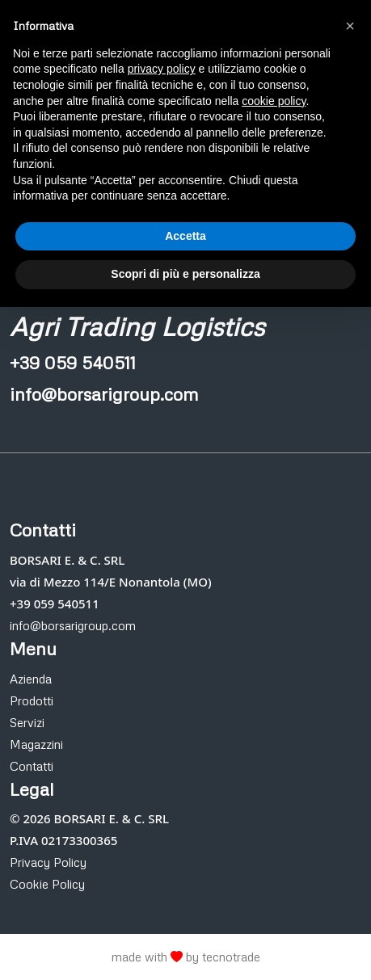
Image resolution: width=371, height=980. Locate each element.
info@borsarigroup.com (73, 625)
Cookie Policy (47, 884)
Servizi (27, 722)
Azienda (31, 679)
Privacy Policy (48, 862)
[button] (350, 26)
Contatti (32, 766)
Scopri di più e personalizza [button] (185, 274)
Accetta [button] (185, 236)
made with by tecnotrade (186, 957)
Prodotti (32, 700)
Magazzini (36, 744)
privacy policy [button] (162, 69)
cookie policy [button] (274, 101)
